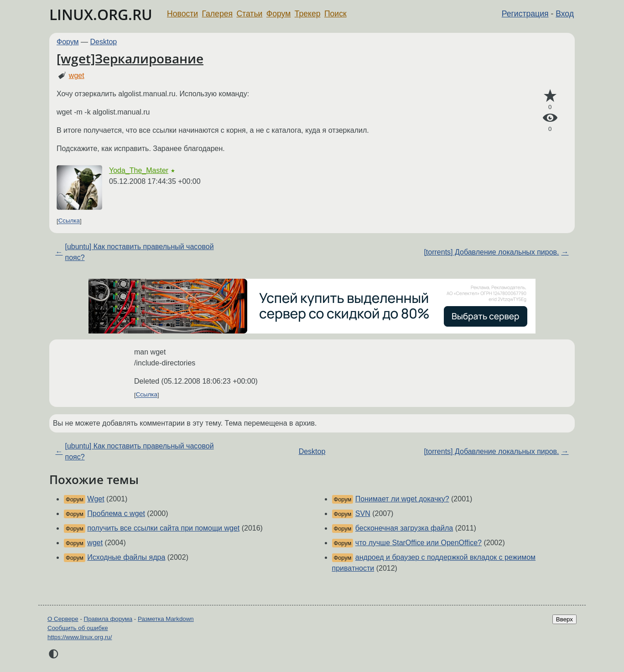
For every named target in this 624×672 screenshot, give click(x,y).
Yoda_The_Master (139, 170)
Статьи (249, 14)
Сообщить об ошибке (78, 628)
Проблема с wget (116, 513)
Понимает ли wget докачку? (402, 499)
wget (77, 76)
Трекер (308, 14)
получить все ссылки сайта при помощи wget (163, 528)
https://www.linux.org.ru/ (80, 637)
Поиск (335, 14)
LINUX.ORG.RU (101, 14)
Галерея (217, 14)
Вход (565, 14)
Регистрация (525, 14)
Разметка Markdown (166, 619)
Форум (278, 14)
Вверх (564, 619)
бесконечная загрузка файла (404, 528)
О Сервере (63, 619)
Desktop (104, 42)
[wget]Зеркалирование (130, 58)
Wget (96, 499)
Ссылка (69, 221)
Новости (182, 14)
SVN (363, 513)
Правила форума (108, 619)
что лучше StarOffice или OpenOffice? (419, 543)
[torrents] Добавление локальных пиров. (491, 252)
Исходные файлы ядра (126, 557)
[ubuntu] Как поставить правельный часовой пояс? (139, 252)
